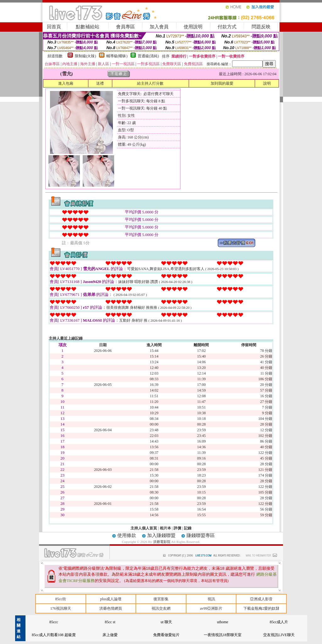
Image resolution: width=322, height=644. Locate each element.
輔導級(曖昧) (117, 56)
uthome (223, 622)
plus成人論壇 (111, 599)
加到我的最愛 (222, 83)
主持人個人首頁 (144, 528)
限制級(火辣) (86, 56)
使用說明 (193, 27)
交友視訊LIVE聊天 (279, 635)
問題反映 (261, 27)
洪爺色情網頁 (111, 608)
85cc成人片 (279, 622)
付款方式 (227, 27)
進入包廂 (66, 83)
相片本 (165, 528)
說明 (267, 83)
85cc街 (61, 599)
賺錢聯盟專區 (201, 535)
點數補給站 (88, 27)
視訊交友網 (161, 608)
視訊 (211, 599)
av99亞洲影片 (211, 608)
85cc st (110, 622)
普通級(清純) (148, 56)
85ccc (54, 622)
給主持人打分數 (150, 83)
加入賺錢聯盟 (161, 535)
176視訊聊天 (61, 608)
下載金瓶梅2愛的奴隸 (261, 608)
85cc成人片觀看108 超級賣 (54, 635)
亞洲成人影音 (261, 599)
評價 (177, 528)
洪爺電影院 (162, 542)
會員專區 (125, 27)
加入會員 (159, 27)
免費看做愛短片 (166, 635)
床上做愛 (110, 635)
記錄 (188, 528)
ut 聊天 (166, 622)
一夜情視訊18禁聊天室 (223, 635)
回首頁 (54, 27)
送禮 (100, 83)
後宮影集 (161, 599)
